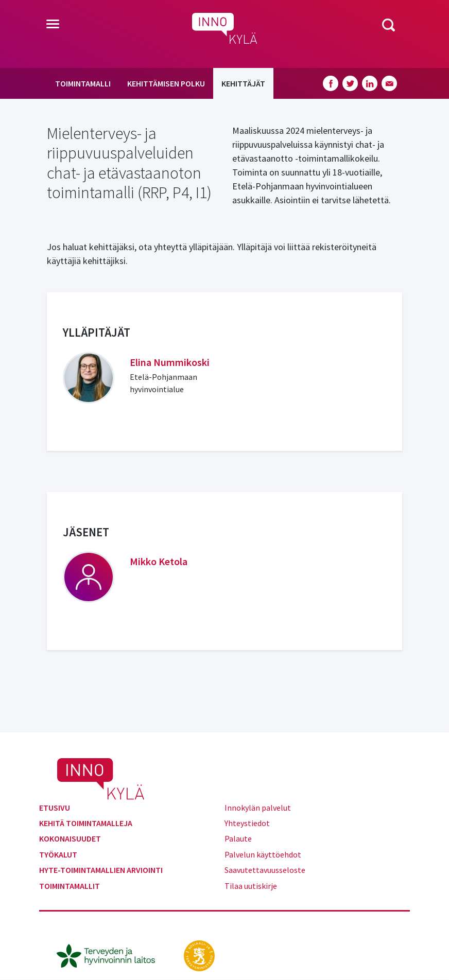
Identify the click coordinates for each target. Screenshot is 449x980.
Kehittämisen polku (166, 83)
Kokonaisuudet (70, 838)
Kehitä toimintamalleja (86, 823)
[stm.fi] (199, 955)
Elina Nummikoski (170, 362)
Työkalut (58, 854)
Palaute (238, 838)
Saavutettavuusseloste (265, 870)
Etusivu (55, 808)
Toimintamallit (70, 886)
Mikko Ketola (159, 561)
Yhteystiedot (247, 823)
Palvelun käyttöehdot (263, 854)
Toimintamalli (83, 83)
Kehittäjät (243, 83)
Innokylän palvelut (258, 808)
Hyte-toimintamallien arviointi (101, 870)
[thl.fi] (111, 955)
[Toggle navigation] (53, 25)
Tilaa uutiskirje (251, 886)
